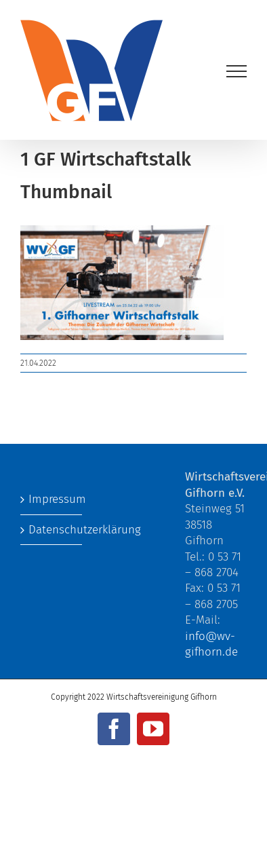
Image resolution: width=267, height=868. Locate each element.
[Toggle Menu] (237, 71)
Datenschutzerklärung (52, 530)
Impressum (52, 499)
